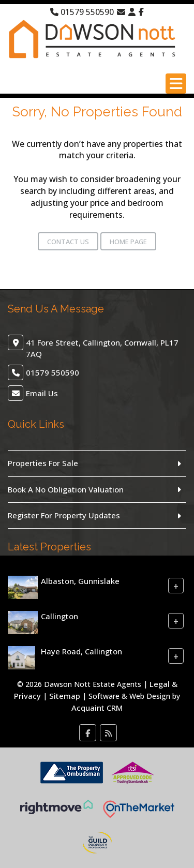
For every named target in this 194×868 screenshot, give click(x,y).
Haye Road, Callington (81, 651)
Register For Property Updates (64, 515)
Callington (59, 616)
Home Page (128, 242)
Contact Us (68, 242)
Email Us (42, 393)
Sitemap (65, 696)
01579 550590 (82, 12)
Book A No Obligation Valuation (66, 489)
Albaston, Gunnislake (80, 581)
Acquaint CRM (97, 708)
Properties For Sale (43, 463)
